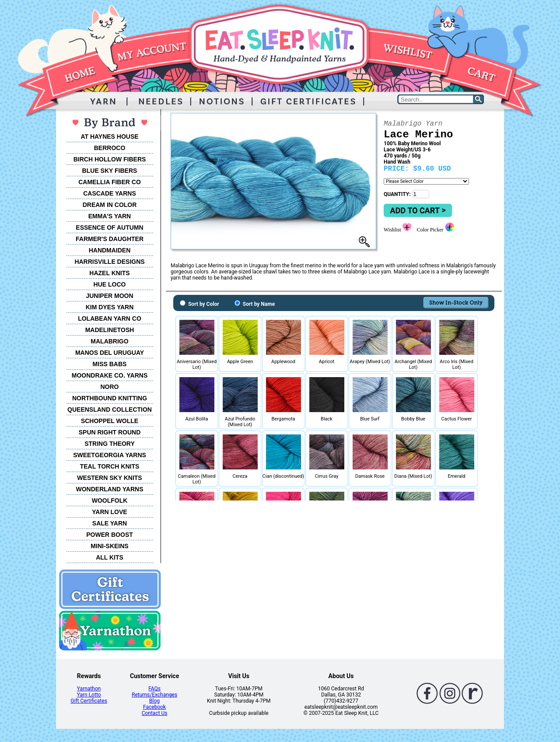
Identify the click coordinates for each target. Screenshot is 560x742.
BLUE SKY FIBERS (110, 171)
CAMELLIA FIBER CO (110, 182)
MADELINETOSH (110, 330)
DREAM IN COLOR (110, 205)
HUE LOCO (110, 284)
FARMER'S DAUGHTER (110, 239)
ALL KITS (110, 557)
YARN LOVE (109, 512)
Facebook (154, 707)
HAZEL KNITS (109, 273)
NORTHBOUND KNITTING (110, 398)
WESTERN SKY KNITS (109, 478)
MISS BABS (110, 364)
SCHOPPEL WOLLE (110, 421)
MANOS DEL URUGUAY (110, 353)
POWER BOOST (110, 535)
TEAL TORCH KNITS (110, 466)
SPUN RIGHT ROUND (110, 432)
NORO (110, 387)
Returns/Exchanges (154, 695)
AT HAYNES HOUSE (109, 136)
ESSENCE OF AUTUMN (109, 227)
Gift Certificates (89, 701)
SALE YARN (110, 523)
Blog (154, 701)
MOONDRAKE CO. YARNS (110, 375)
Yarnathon (89, 689)
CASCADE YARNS (110, 193)
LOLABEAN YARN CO (110, 318)
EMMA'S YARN (110, 216)
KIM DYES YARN (110, 307)
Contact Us (155, 713)
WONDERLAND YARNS (109, 489)
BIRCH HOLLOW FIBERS (110, 159)
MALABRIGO (109, 341)
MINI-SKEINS (109, 546)
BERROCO (110, 148)
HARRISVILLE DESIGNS (109, 262)
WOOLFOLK (110, 500)
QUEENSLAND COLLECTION (110, 409)
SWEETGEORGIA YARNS (110, 455)
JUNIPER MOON (109, 296)
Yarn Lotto (89, 695)
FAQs (154, 689)
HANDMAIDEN (110, 250)
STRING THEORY (110, 444)
